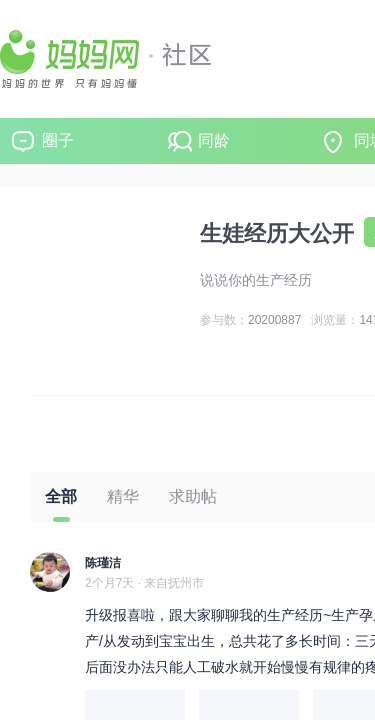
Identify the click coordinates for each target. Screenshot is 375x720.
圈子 (58, 140)
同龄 (214, 140)
